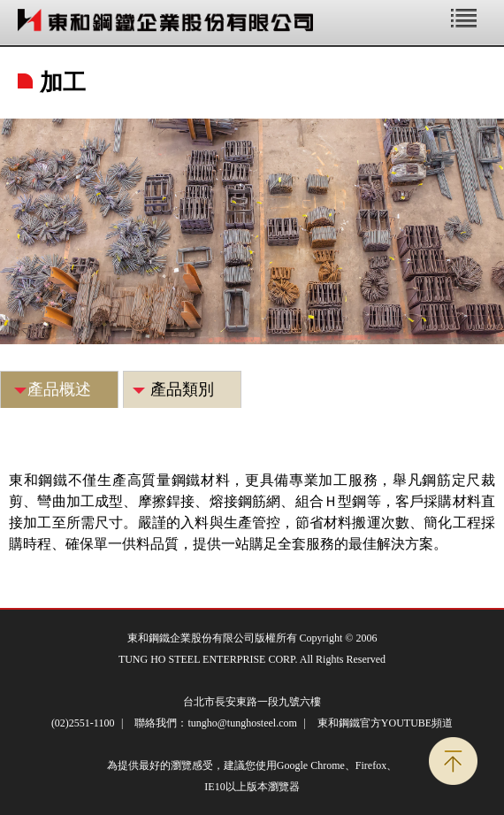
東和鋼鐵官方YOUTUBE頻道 (385, 723)
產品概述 (59, 389)
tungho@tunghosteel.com (242, 723)
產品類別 (182, 389)
